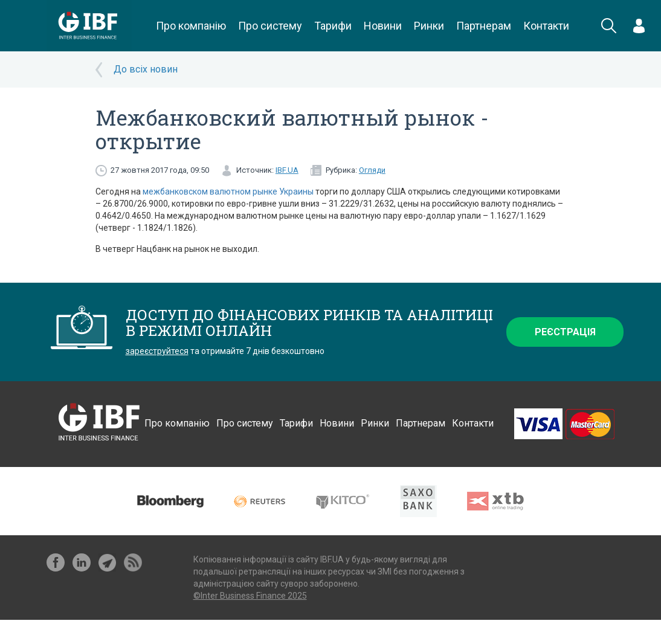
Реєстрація (565, 332)
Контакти (546, 26)
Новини (383, 26)
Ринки (429, 26)
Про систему (270, 26)
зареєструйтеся (157, 351)
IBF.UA (287, 170)
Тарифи (333, 26)
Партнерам (484, 26)
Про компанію (191, 26)
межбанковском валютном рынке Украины (228, 192)
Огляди (372, 170)
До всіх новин (146, 69)
